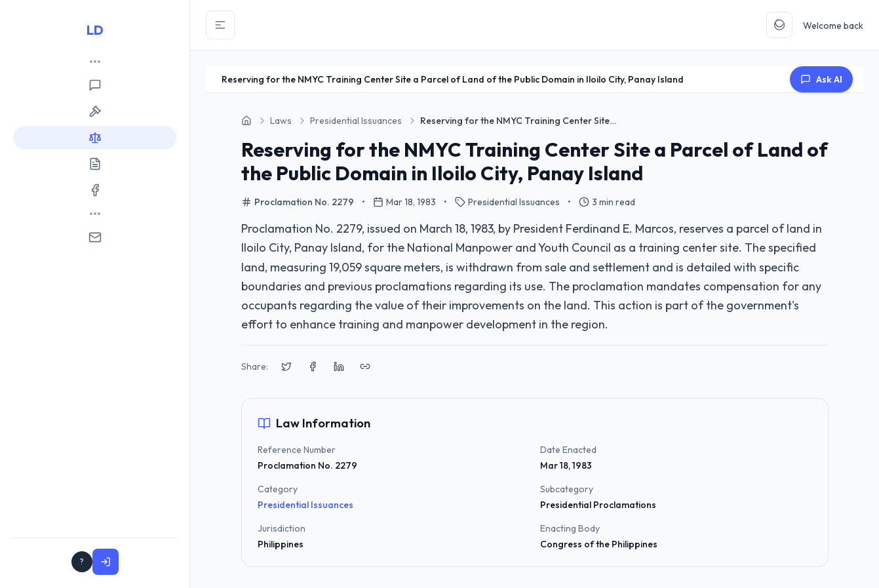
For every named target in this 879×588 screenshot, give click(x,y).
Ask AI (821, 79)
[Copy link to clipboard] (365, 366)
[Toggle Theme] (779, 25)
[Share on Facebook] (313, 366)
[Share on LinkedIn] (339, 366)
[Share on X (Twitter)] (286, 366)
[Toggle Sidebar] (220, 25)
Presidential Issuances (305, 505)
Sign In (146, 562)
